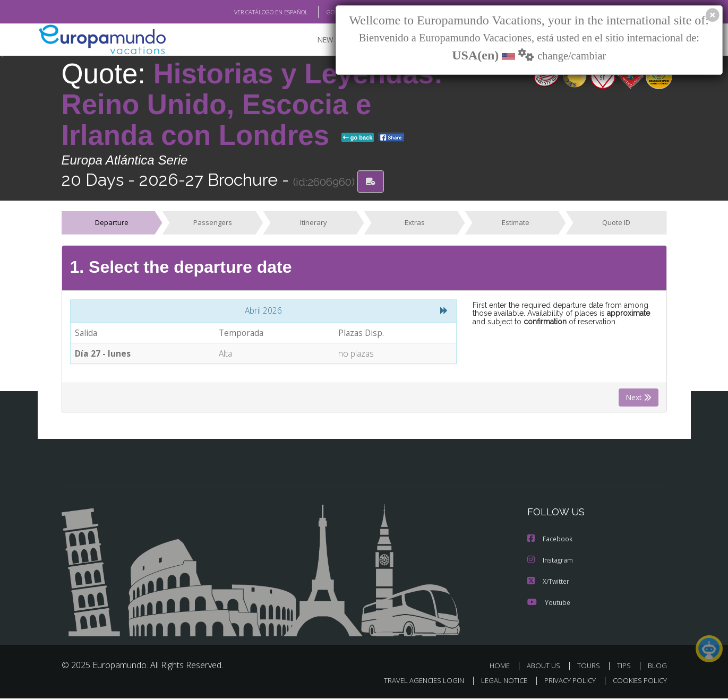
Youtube (549, 604)
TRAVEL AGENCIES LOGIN (413, 682)
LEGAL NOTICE (496, 682)
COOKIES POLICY (637, 682)
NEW (315, 40)
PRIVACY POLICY (565, 682)
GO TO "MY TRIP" (331, 12)
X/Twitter (549, 582)
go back (358, 138)
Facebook (550, 540)
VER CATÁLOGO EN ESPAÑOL (246, 12)
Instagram (550, 561)
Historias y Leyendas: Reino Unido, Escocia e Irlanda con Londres (252, 105)
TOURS (591, 667)
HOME (504, 667)
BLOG (657, 667)
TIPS (625, 667)
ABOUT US (546, 667)
